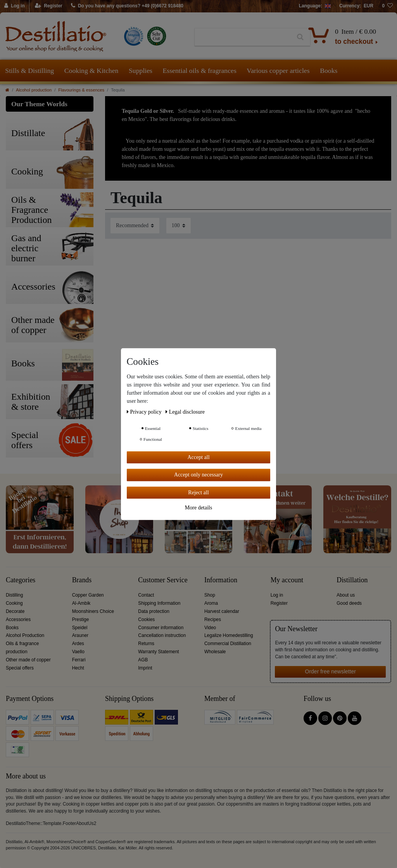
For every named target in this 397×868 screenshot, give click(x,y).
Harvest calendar (222, 611)
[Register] (49, 6)
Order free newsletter (331, 671)
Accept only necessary (198, 475)
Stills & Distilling (29, 71)
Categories (21, 580)
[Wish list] (387, 6)
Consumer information (161, 628)
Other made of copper (28, 660)
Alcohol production (34, 90)
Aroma (211, 603)
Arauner (80, 635)
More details (198, 508)
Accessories (18, 620)
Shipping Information (159, 603)
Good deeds (349, 603)
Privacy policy (145, 412)
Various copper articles (278, 71)
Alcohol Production (25, 635)
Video (210, 628)
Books (329, 71)
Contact (146, 595)
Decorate (15, 611)
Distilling (14, 595)
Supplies (141, 71)
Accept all (198, 457)
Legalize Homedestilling (229, 635)
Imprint (145, 668)
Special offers (20, 668)
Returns (146, 644)
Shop (210, 595)
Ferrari (79, 660)
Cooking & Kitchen (91, 71)
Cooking (14, 603)
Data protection (154, 611)
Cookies (146, 620)
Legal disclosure (185, 412)
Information (221, 580)
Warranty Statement (158, 652)
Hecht (78, 668)
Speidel (80, 628)
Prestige (81, 620)
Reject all (198, 493)
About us (346, 595)
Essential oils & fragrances (200, 71)
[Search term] (243, 37)
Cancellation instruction (162, 635)
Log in (277, 595)
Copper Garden (88, 595)
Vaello (78, 652)
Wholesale (215, 652)
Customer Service (163, 580)
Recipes (213, 620)
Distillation (352, 580)
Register (279, 603)
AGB (143, 660)
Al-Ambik (81, 603)
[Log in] (15, 6)
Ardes (78, 644)
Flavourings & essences (81, 90)
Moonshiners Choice (93, 611)
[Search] (300, 37)
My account (287, 580)
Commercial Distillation (228, 644)
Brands (82, 580)
